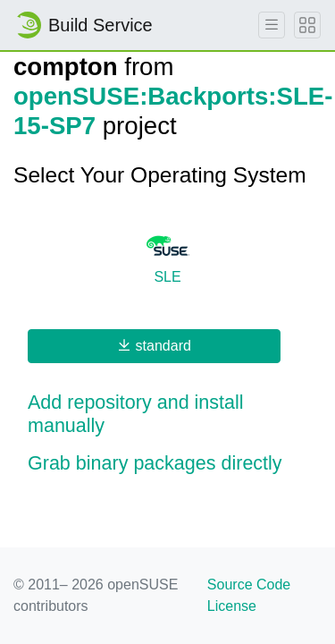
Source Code (249, 585)
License (232, 606)
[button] (167, 415)
